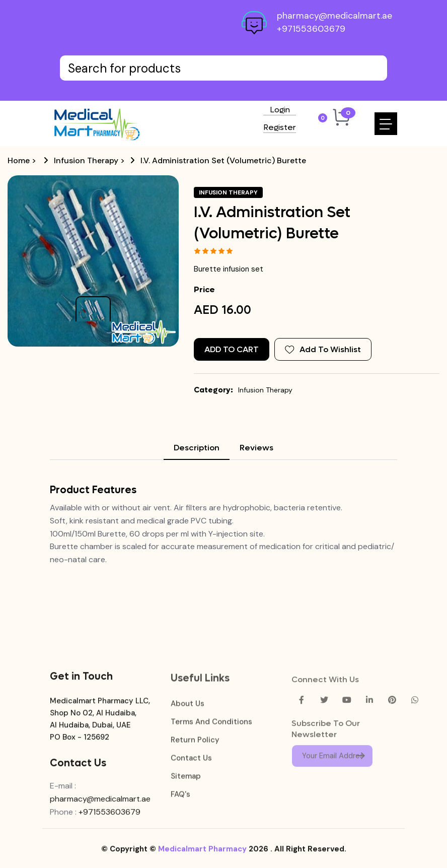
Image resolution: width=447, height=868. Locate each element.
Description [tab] (197, 448)
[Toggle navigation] (386, 124)
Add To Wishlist (323, 349)
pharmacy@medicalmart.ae (334, 16)
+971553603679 (311, 29)
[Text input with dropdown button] (223, 68)
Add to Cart (232, 349)
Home (19, 160)
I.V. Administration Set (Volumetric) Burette (223, 160)
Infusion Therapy (86, 160)
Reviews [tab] (256, 448)
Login (280, 110)
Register (280, 128)
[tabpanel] (223, 524)
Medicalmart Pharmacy (202, 857)
